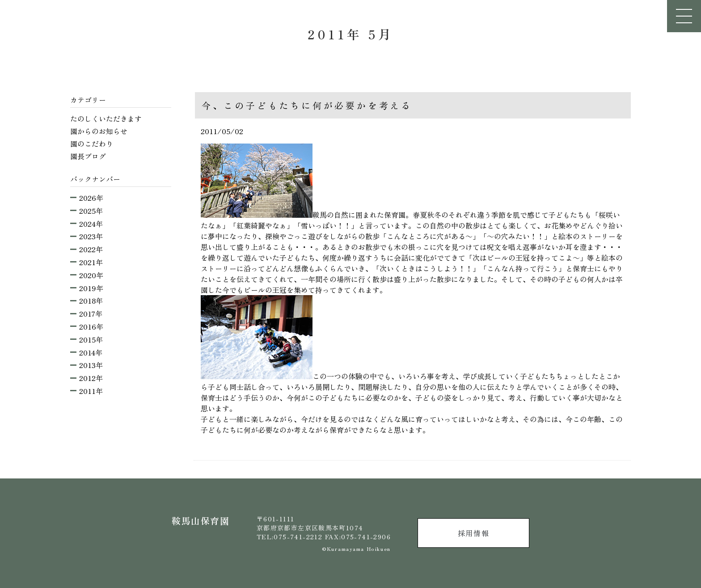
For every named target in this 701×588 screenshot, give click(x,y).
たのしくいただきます (106, 118)
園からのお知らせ (99, 131)
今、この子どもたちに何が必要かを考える (307, 105)
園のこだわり (92, 144)
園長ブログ (88, 156)
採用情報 (473, 533)
